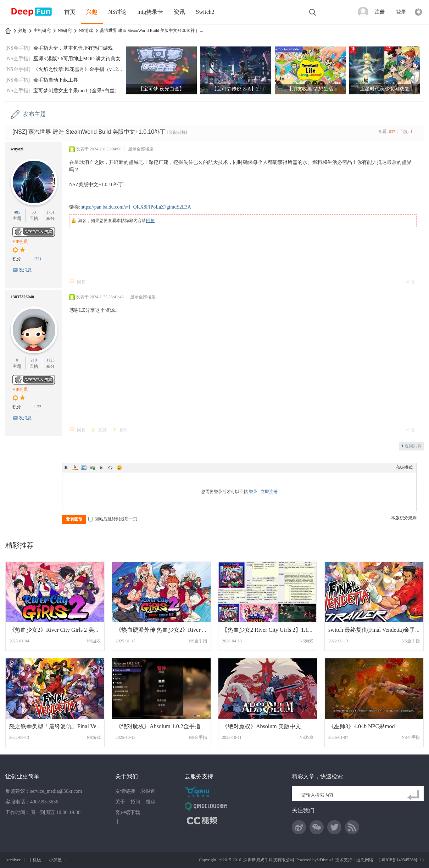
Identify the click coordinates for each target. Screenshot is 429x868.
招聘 (135, 802)
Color (75, 468)
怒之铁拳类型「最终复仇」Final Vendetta (60, 726)
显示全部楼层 (141, 149)
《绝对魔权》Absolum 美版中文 (261, 726)
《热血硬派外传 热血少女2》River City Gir (168, 630)
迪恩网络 (365, 860)
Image (84, 468)
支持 (102, 430)
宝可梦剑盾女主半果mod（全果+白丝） (76, 91)
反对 (124, 430)
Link (93, 468)
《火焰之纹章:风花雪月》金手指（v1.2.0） (80, 69)
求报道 (148, 791)
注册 (380, 12)
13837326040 (22, 297)
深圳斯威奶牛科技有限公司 (269, 860)
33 (34, 212)
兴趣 (92, 12)
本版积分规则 (404, 518)
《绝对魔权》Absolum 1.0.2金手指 (158, 726)
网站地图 (128, 821)
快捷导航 (418, 12)
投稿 (151, 802)
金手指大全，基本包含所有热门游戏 (73, 48)
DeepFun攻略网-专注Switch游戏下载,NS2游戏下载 (8, 31)
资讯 (179, 12)
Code (110, 468)
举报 (410, 282)
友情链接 (125, 791)
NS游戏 (86, 31)
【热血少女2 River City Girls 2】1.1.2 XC (272, 630)
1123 (50, 360)
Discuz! (326, 860)
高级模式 (404, 468)
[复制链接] (177, 132)
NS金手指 (198, 641)
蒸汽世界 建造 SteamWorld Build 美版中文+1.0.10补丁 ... (152, 31)
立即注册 (269, 492)
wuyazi (17, 149)
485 (17, 212)
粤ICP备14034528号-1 (401, 860)
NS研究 (65, 31)
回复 (150, 221)
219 (34, 360)
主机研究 (42, 31)
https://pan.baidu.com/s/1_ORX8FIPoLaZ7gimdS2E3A (136, 207)
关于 (120, 802)
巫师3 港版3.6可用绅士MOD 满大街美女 (77, 59)
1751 (50, 212)
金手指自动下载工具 (56, 80)
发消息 (25, 270)
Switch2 (205, 12)
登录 (401, 12)
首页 (70, 12)
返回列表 (413, 446)
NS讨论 (117, 12)
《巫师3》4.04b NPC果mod (362, 726)
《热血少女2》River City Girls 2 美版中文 (60, 630)
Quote (101, 468)
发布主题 (34, 114)
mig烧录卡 (150, 12)
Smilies (119, 468)
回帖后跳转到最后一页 (113, 519)
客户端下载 (128, 812)
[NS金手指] (18, 48)
